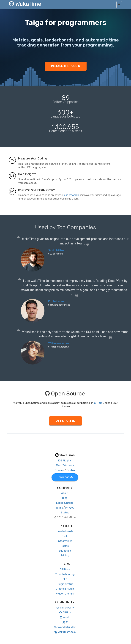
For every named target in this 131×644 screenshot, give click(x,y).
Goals (65, 536)
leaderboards (71, 195)
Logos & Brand (65, 503)
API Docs (65, 569)
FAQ (65, 579)
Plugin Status (65, 584)
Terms (59, 508)
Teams (65, 546)
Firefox (71, 470)
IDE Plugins (65, 461)
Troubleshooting (65, 574)
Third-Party (65, 608)
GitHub (98, 403)
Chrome (59, 470)
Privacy (70, 508)
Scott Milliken (57, 250)
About (65, 493)
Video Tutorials (65, 594)
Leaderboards (65, 531)
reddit (65, 617)
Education (65, 551)
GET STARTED (65, 421)
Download (65, 477)
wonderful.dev (65, 627)
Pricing (65, 555)
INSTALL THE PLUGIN (66, 66)
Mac (58, 465)
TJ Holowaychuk (59, 343)
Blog (65, 498)
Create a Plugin (65, 589)
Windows (69, 465)
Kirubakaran (56, 301)
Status (65, 513)
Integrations (65, 541)
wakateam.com (65, 632)
